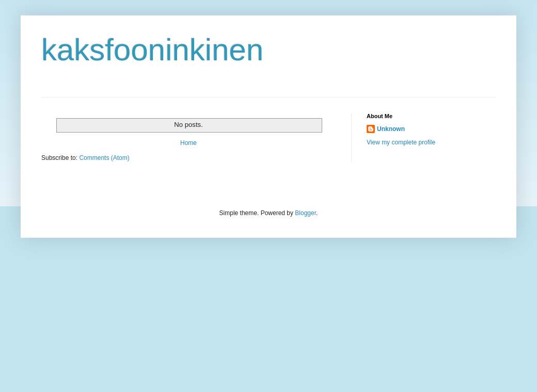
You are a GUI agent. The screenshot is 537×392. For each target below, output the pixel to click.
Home (188, 143)
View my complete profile (401, 142)
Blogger (305, 213)
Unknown (391, 129)
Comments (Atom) (104, 158)
